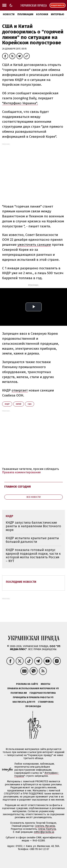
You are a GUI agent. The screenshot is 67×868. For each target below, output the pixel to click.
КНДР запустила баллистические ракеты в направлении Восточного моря (33, 526)
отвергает (20, 390)
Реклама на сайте (27, 684)
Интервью (58, 14)
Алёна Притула (47, 829)
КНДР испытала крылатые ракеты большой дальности (32, 540)
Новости (9, 14)
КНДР (7, 404)
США (30, 404)
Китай (19, 404)
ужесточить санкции (34, 245)
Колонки (42, 14)
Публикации (25, 14)
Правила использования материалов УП (33, 688)
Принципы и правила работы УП (33, 697)
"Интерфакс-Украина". (20, 103)
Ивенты (45, 684)
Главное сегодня (18, 487)
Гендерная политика (43, 693)
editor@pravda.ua (44, 832)
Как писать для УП (24, 702)
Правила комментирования (21, 472)
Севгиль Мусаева (45, 826)
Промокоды (33, 706)
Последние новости (21, 582)
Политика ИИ (19, 693)
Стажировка (46, 702)
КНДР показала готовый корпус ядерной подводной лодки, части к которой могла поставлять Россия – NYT (33, 555)
